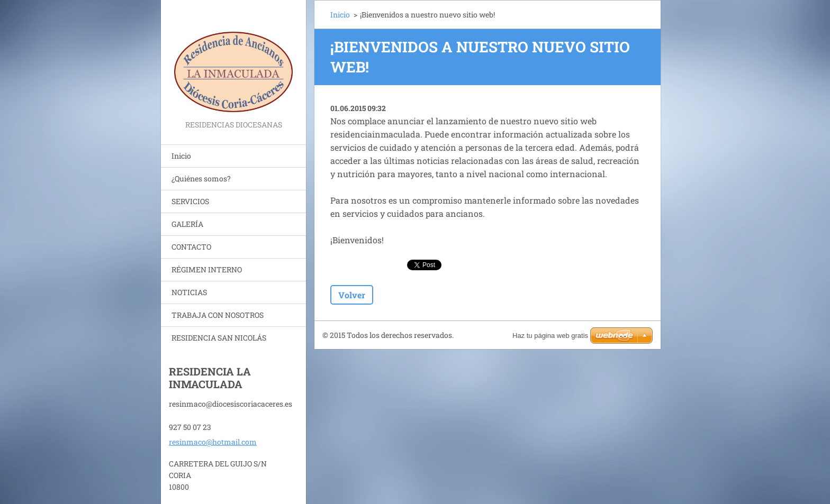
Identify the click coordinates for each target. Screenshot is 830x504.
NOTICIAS (189, 292)
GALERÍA (187, 224)
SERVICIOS (190, 201)
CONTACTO (191, 247)
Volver (352, 295)
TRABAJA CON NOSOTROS (218, 315)
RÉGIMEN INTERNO (207, 269)
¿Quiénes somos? (201, 178)
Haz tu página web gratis (550, 336)
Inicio (181, 156)
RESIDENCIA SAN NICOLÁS (219, 338)
